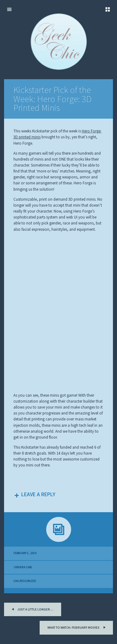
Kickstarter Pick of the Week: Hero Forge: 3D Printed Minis (53, 99)
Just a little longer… (32, 609)
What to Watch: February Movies (77, 627)
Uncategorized (25, 581)
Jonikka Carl (23, 567)
